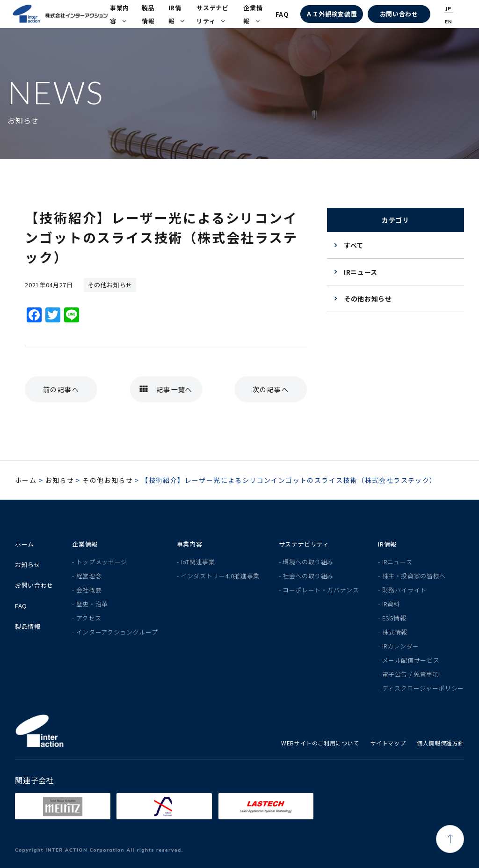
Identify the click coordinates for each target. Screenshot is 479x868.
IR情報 (177, 14)
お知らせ (59, 480)
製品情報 (148, 14)
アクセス (89, 618)
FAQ (282, 14)
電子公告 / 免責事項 (411, 674)
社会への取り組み (308, 576)
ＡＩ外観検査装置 (331, 14)
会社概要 (89, 590)
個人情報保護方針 (440, 743)
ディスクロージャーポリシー (423, 688)
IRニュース (361, 272)
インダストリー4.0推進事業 (220, 576)
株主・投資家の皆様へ (414, 576)
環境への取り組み (308, 562)
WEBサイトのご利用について (320, 743)
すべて (354, 245)
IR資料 (391, 604)
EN (449, 22)
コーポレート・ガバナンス (321, 590)
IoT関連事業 (198, 562)
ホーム (26, 480)
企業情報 (253, 14)
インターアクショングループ (117, 632)
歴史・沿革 (92, 604)
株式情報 (395, 632)
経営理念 (89, 576)
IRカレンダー (401, 646)
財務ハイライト (405, 590)
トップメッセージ (102, 562)
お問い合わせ (399, 14)
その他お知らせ (368, 299)
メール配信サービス (411, 660)
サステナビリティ (212, 14)
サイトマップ (388, 743)
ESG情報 (394, 618)
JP (448, 9)
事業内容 (120, 14)
